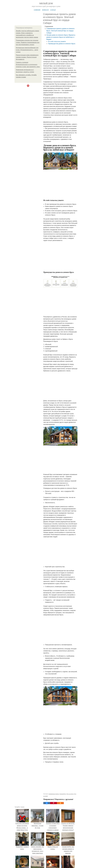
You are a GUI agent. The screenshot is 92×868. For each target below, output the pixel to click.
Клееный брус (63, 794)
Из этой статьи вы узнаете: (57, 41)
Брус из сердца (70, 794)
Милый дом (46, 3)
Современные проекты (54, 794)
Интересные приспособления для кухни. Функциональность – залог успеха (27, 50)
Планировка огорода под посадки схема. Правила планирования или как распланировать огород (28, 42)
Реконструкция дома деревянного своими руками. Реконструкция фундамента (27, 57)
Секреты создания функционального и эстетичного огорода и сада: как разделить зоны (28, 65)
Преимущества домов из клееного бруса (62, 44)
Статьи (53, 10)
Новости (45, 10)
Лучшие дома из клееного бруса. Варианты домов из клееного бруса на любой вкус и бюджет (61, 37)
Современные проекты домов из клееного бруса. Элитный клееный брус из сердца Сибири (60, 31)
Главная (37, 10)
